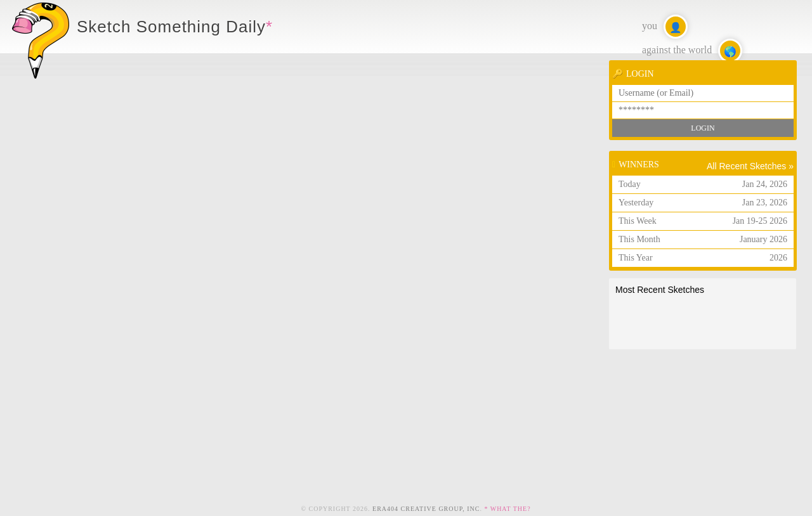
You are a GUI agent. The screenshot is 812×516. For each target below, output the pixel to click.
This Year (703, 258)
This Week (703, 221)
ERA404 (426, 509)
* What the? (507, 509)
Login (703, 128)
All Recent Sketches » (750, 166)
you (665, 27)
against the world (692, 51)
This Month (703, 239)
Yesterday (703, 203)
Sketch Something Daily (171, 27)
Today (703, 184)
